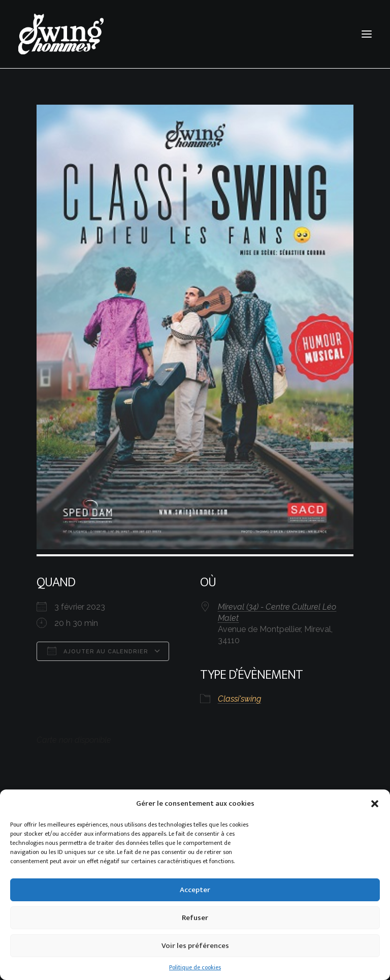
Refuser (195, 918)
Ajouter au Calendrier (98, 651)
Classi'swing (239, 699)
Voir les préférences (195, 946)
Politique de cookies (195, 967)
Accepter (195, 890)
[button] (375, 804)
